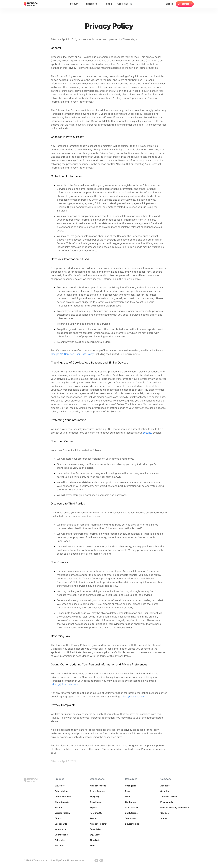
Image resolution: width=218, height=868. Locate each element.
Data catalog (61, 791)
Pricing (108, 4)
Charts (58, 818)
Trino (93, 846)
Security (147, 433)
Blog (127, 791)
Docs (128, 797)
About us (165, 786)
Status (164, 818)
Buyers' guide (132, 824)
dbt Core (59, 846)
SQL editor (60, 786)
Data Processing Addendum (175, 808)
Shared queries (62, 802)
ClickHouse (96, 802)
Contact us (125, 4)
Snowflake (95, 829)
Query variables (63, 797)
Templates (130, 818)
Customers (131, 802)
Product (75, 4)
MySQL (94, 808)
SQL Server (96, 835)
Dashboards (61, 824)
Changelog (131, 786)
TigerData (95, 840)
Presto (93, 818)
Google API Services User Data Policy (72, 354)
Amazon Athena (98, 786)
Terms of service (169, 797)
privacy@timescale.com (64, 684)
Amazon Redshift (99, 824)
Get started (185, 4)
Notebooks (60, 829)
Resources (93, 4)
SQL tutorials (132, 808)
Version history (62, 813)
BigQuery (95, 797)
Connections (61, 835)
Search (58, 808)
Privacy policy (167, 802)
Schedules (60, 840)
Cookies (164, 813)
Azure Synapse (98, 791)
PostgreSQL (96, 813)
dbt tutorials (131, 813)
